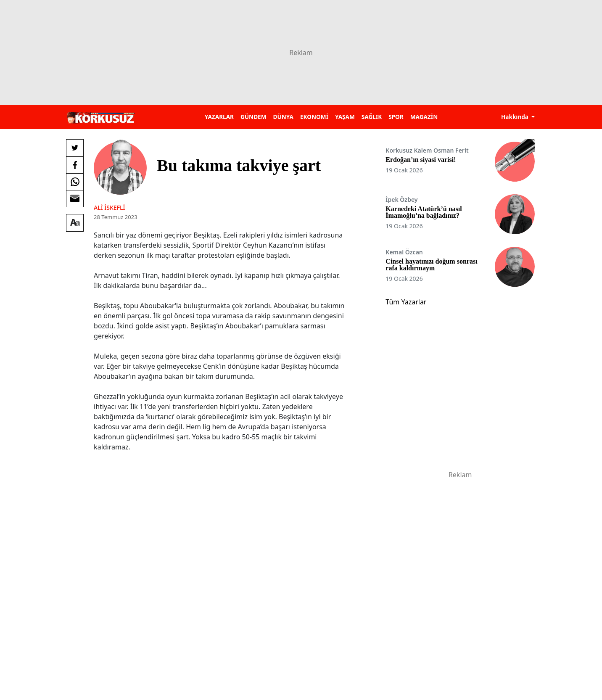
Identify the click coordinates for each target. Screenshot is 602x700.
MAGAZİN (424, 117)
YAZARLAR (219, 117)
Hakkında (516, 117)
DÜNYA (283, 117)
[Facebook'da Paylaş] (75, 165)
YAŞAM (345, 117)
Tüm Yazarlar (406, 302)
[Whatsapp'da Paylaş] (75, 182)
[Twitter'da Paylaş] (75, 148)
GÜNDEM (253, 117)
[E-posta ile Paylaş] (75, 198)
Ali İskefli (109, 207)
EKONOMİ (314, 117)
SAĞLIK (372, 117)
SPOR (396, 117)
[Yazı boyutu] (75, 223)
